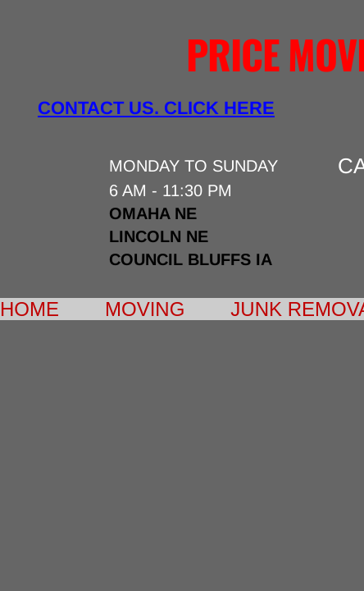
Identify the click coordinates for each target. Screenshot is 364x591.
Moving (145, 309)
